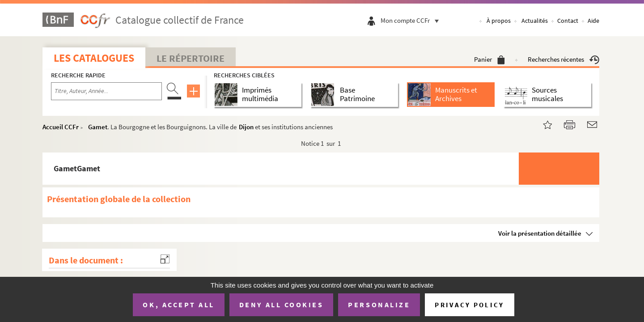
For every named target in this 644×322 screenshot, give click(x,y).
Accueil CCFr (61, 127)
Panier (489, 59)
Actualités (535, 21)
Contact (568, 21)
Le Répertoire (191, 58)
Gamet (98, 127)
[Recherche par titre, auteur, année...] (106, 91)
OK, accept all (178, 305)
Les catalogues (94, 58)
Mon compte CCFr (412, 20)
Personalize (379, 305)
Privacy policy (469, 305)
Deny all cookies (281, 305)
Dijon (246, 127)
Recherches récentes (563, 59)
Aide (593, 21)
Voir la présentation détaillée (540, 233)
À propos (499, 21)
